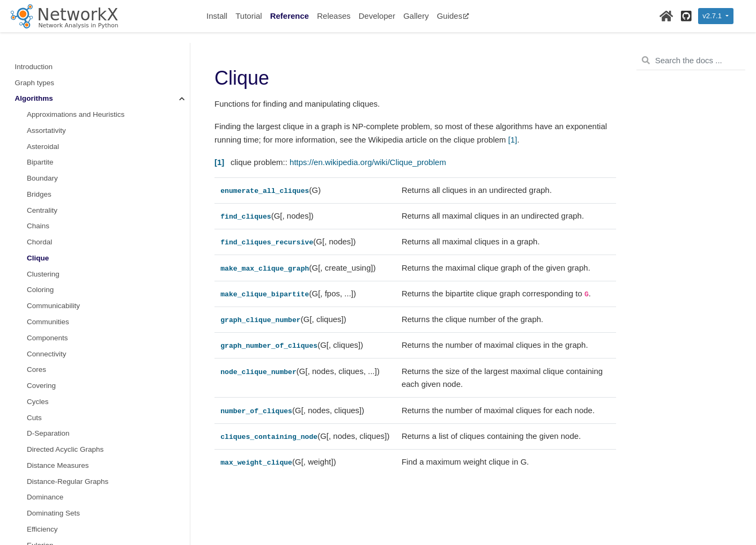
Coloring (40, 168)
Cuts (34, 296)
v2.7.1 (713, 16)
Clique (38, 136)
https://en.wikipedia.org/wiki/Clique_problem (368, 162)
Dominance (45, 375)
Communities (48, 200)
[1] (513, 140)
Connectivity (47, 232)
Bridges (39, 73)
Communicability (53, 184)
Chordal (39, 120)
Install (217, 16)
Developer (377, 16)
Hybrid (37, 503)
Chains (38, 104)
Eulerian (40, 424)
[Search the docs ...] (691, 61)
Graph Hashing (51, 455)
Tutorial (249, 16)
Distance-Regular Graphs (68, 360)
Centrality (42, 89)
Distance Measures (58, 344)
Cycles (38, 280)
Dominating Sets (53, 391)
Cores (36, 248)
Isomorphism (47, 535)
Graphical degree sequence (71, 471)
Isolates (39, 519)
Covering (41, 264)
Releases (334, 16)
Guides (453, 16)
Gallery (416, 16)
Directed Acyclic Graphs (65, 328)
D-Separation (48, 312)
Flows (36, 439)
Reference (290, 16)
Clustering (43, 152)
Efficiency (42, 408)
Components (47, 216)
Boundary (42, 57)
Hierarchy (42, 487)
